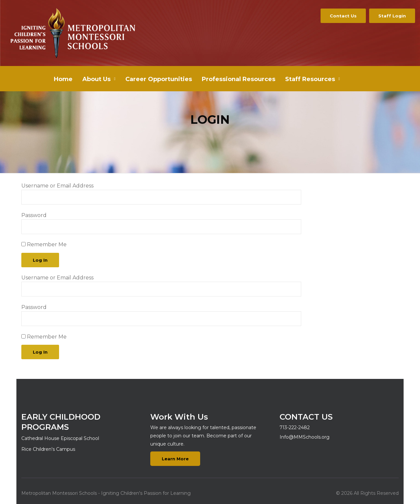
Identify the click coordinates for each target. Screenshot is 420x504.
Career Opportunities (159, 79)
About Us (96, 79)
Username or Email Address (57, 186)
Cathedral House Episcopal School (60, 438)
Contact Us (343, 16)
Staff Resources (310, 79)
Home (63, 79)
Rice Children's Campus (48, 449)
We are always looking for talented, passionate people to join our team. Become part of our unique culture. (203, 436)
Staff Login (392, 16)
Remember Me (44, 244)
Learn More (175, 459)
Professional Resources (239, 79)
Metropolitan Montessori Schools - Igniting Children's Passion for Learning (106, 493)
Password (34, 215)
